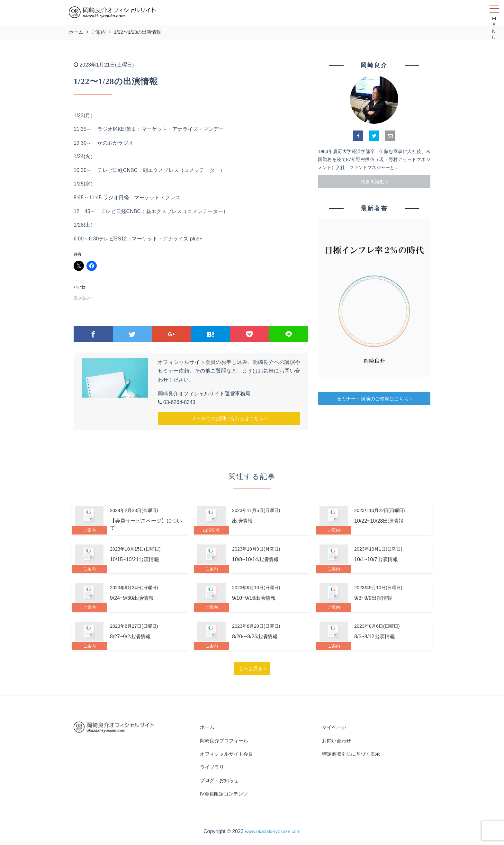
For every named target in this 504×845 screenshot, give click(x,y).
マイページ (335, 728)
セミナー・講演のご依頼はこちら (374, 399)
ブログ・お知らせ (221, 784)
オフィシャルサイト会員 (228, 756)
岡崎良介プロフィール (226, 742)
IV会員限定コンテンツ (225, 798)
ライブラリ (213, 770)
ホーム (208, 728)
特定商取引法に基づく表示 (353, 756)
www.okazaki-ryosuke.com (273, 836)
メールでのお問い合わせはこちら (229, 418)
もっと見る (252, 668)
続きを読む (374, 181)
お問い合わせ (337, 742)
